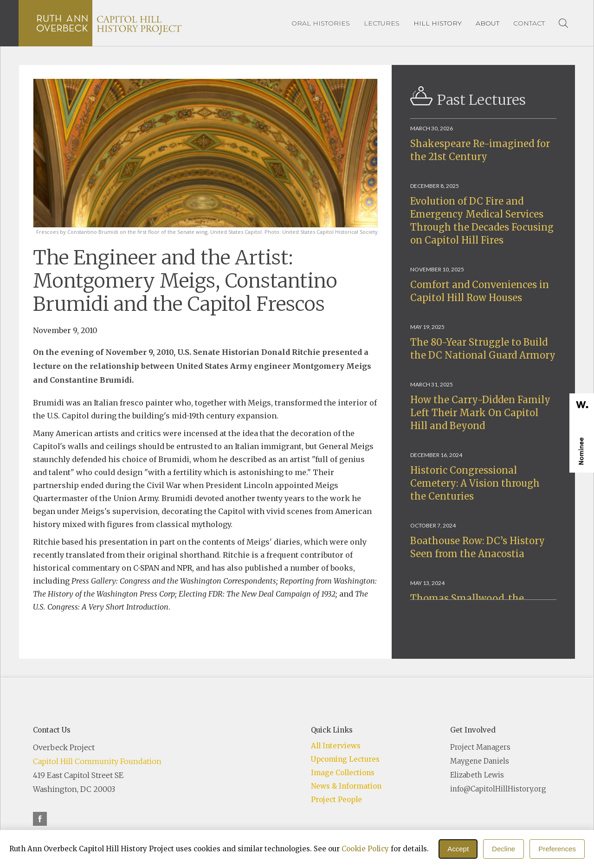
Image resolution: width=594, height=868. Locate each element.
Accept (458, 849)
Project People (336, 800)
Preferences (557, 849)
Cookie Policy (365, 849)
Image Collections (343, 773)
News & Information (346, 786)
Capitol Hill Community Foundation (97, 761)
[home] (109, 23)
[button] (438, 23)
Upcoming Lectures (345, 759)
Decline (504, 849)
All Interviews (336, 746)
